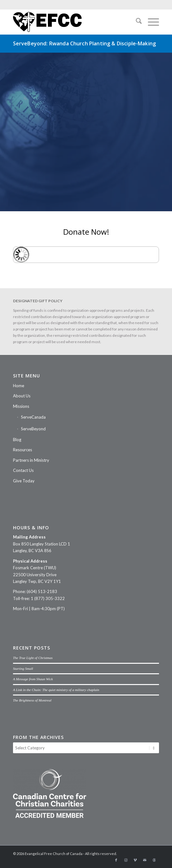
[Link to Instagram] (126, 860)
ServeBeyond (33, 429)
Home (19, 386)
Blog (17, 440)
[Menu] (150, 22)
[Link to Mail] (145, 860)
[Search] (136, 22)
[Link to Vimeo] (135, 860)
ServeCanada (33, 417)
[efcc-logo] (72, 22)
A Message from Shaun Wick (33, 679)
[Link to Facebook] (116, 860)
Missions (21, 406)
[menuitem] (136, 22)
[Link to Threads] (154, 860)
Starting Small (23, 669)
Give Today (24, 481)
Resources (23, 450)
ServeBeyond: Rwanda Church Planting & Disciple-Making (84, 43)
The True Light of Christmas (33, 658)
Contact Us (23, 470)
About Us (22, 396)
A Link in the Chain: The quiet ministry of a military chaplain (56, 690)
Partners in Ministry (31, 460)
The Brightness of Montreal (32, 700)
